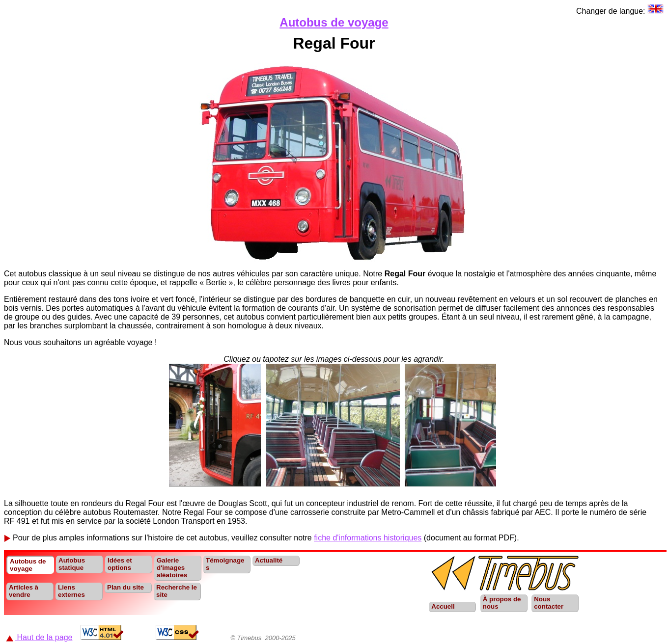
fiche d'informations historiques (368, 538)
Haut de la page (39, 637)
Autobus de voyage (334, 22)
